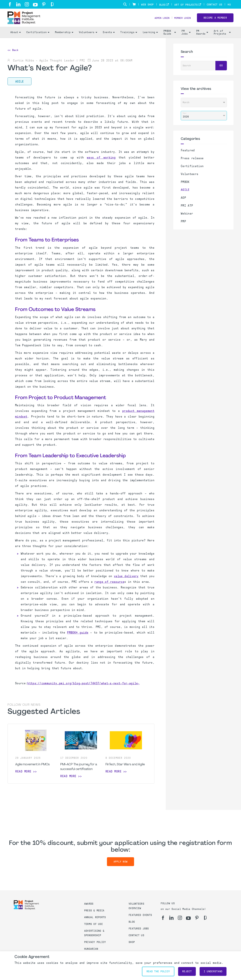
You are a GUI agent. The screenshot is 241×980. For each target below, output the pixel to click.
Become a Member (215, 20)
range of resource (109, 587)
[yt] (35, 5)
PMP (183, 227)
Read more (23, 777)
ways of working (101, 163)
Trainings (129, 38)
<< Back (13, 56)
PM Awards (202, 38)
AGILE (185, 195)
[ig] (27, 4)
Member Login (181, 21)
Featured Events (140, 915)
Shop (132, 942)
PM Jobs (186, 38)
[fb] (10, 4)
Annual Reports (95, 917)
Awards (89, 904)
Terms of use (93, 924)
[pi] (44, 4)
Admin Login (158, 21)
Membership (64, 38)
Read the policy (158, 971)
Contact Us (215, 5)
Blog (162, 5)
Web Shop (147, 5)
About (16, 38)
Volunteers (88, 38)
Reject (187, 971)
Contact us (136, 935)
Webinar (187, 219)
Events (109, 38)
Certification (38, 38)
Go (221, 71)
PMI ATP (187, 211)
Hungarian (91, 949)
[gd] (52, 4)
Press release (192, 164)
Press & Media (94, 911)
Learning (150, 38)
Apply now (121, 867)
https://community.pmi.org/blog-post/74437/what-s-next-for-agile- (83, 689)
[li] (18, 4)
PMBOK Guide (170, 38)
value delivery (126, 582)
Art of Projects (186, 5)
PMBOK (185, 187)
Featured (188, 156)
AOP (183, 203)
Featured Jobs (139, 929)
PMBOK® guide (78, 638)
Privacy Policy (95, 942)
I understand (213, 971)
